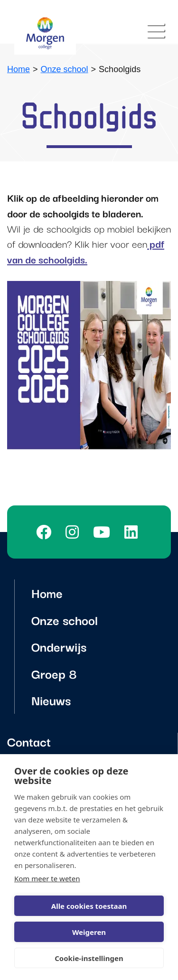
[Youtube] (104, 532)
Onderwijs (59, 646)
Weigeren (89, 932)
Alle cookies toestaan (89, 906)
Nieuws (51, 700)
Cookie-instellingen (89, 958)
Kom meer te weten (47, 878)
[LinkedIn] (133, 532)
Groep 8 (54, 673)
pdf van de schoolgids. (86, 251)
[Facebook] (46, 532)
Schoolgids (120, 69)
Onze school (65, 69)
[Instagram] (75, 532)
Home (19, 69)
